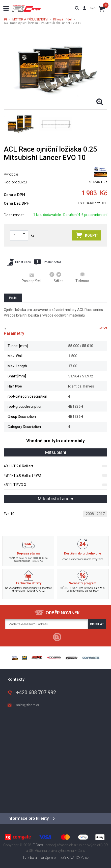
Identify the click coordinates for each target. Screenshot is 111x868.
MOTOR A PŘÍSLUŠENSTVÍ (30, 19)
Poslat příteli (32, 278)
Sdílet (56, 277)
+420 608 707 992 (36, 692)
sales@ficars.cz (28, 705)
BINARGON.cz (78, 858)
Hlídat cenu (19, 262)
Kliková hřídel (62, 19)
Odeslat (97, 624)
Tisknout (82, 277)
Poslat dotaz (48, 262)
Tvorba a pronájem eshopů (44, 858)
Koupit (87, 235)
